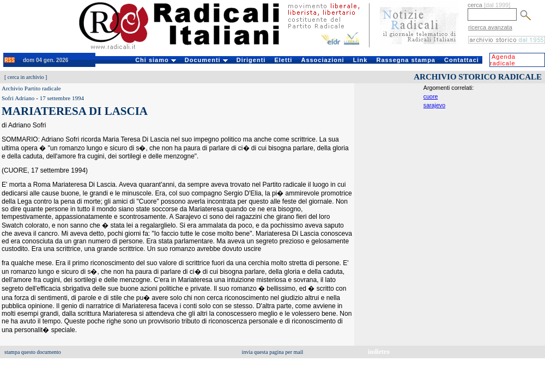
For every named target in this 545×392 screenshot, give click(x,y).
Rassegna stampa (406, 60)
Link (361, 60)
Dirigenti (251, 60)
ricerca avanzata (490, 27)
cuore (431, 96)
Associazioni (322, 60)
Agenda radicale (503, 60)
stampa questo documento (33, 352)
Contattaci (462, 60)
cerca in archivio (26, 77)
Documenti (206, 60)
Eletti (283, 60)
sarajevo (434, 105)
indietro (379, 352)
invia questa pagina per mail (273, 352)
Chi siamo (156, 60)
